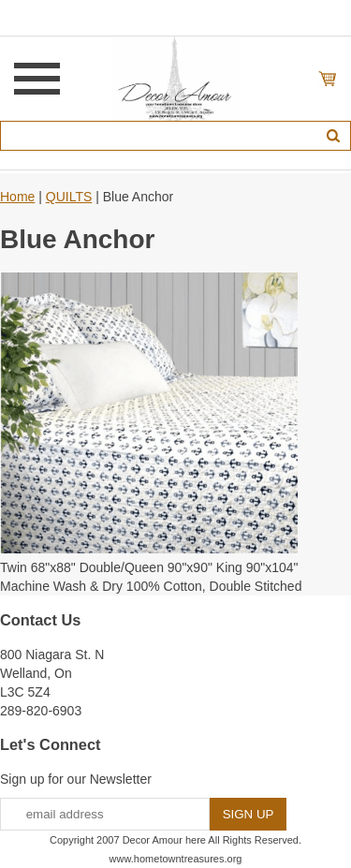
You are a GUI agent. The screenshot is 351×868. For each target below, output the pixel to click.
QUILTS (69, 197)
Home (17, 197)
